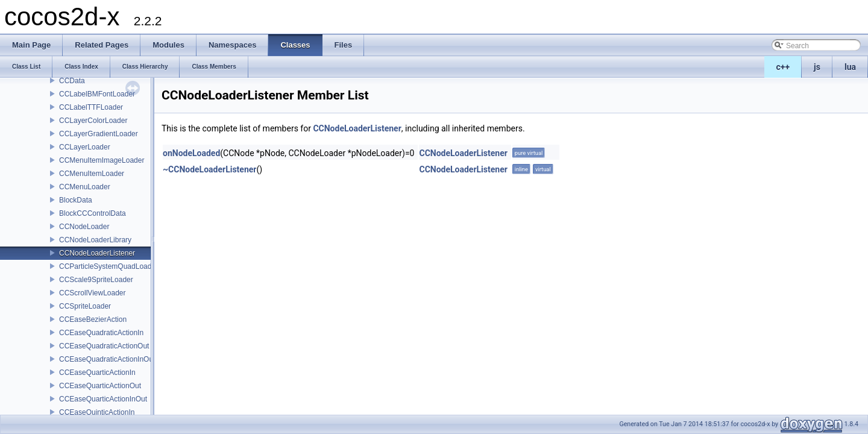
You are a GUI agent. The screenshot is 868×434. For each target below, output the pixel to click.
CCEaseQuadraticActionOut (104, 346)
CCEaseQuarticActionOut (100, 386)
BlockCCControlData (93, 213)
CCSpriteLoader (85, 306)
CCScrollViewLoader (93, 293)
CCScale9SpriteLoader (96, 280)
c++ (783, 67)
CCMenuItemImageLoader (102, 160)
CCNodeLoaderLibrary (95, 240)
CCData (72, 81)
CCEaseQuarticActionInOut (103, 399)
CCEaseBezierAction (93, 319)
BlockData (76, 200)
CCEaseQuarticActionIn (97, 373)
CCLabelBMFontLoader (97, 94)
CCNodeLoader (84, 227)
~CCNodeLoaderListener (209, 169)
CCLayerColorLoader (93, 121)
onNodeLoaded (191, 153)
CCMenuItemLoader (92, 174)
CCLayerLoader (85, 147)
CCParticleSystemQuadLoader (108, 266)
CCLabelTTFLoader (91, 107)
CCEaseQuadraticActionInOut (107, 359)
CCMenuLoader (85, 187)
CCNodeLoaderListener (97, 253)
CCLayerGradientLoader (99, 134)
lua (850, 67)
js (817, 67)
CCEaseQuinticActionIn (97, 412)
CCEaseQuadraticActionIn (101, 333)
